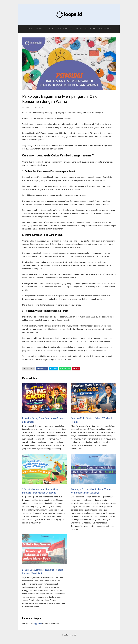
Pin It (76, 369)
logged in (38, 624)
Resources (90, 29)
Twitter (53, 369)
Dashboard (105, 29)
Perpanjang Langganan (69, 29)
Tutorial (41, 29)
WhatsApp (65, 369)
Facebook (42, 369)
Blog (51, 29)
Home (30, 29)
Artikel (26, 108)
